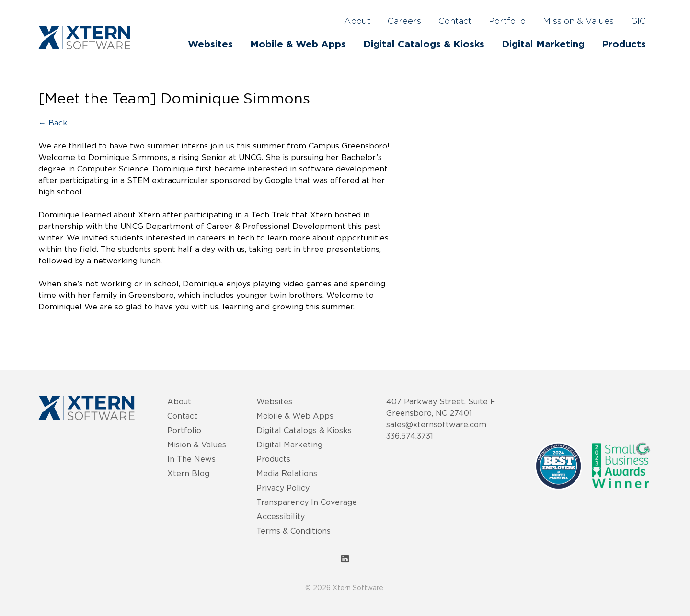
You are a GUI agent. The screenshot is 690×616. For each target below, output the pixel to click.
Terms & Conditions (293, 531)
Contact (455, 22)
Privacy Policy (283, 488)
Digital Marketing (543, 45)
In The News (191, 459)
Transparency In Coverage (307, 502)
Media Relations (287, 473)
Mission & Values (578, 22)
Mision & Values (197, 445)
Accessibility (281, 516)
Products (624, 45)
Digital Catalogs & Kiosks (424, 45)
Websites (210, 45)
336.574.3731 (410, 436)
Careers (404, 22)
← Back (53, 123)
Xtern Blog (188, 473)
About (357, 22)
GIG (638, 22)
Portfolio (507, 22)
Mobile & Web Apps (298, 45)
